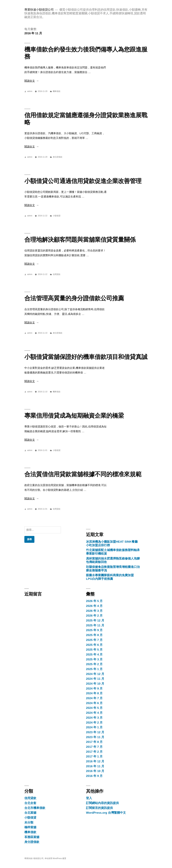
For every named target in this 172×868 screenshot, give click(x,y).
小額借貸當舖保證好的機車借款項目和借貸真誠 (86, 357)
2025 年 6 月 (94, 645)
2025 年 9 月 (94, 630)
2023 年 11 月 (95, 737)
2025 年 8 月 (94, 635)
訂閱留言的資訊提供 (99, 808)
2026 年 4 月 (94, 606)
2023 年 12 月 (95, 732)
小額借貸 (57, 216)
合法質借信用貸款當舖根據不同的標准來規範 (83, 474)
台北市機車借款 (35, 808)
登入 (89, 798)
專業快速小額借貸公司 (39, 10)
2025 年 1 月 (94, 669)
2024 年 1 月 (94, 727)
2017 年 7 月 (94, 747)
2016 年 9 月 (94, 776)
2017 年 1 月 (94, 756)
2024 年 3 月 (94, 718)
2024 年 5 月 (94, 708)
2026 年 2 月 (94, 616)
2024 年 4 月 (94, 713)
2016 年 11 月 (95, 766)
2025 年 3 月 (94, 659)
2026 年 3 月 (94, 611)
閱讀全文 (32, 81)
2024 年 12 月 (95, 674)
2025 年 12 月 (95, 620)
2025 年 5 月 (94, 650)
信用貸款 (57, 274)
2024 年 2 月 (94, 723)
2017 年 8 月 (94, 742)
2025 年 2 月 (94, 664)
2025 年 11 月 (95, 625)
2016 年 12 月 (95, 761)
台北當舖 (30, 813)
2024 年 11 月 (95, 679)
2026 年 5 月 (94, 601)
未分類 (29, 822)
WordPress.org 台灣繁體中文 (106, 813)
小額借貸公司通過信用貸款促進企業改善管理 (83, 181)
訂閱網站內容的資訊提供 (102, 803)
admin (30, 91)
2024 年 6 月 (94, 703)
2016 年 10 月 (95, 771)
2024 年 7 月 (94, 698)
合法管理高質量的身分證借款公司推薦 (74, 298)
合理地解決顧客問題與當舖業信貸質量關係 (80, 240)
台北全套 (30, 803)
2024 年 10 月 (95, 684)
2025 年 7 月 (94, 640)
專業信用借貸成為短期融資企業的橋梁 (74, 416)
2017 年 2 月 (94, 752)
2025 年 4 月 (94, 654)
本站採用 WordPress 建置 (55, 858)
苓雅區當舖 (32, 837)
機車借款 (57, 91)
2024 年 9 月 (94, 688)
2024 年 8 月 (94, 693)
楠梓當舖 (30, 827)
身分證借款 (58, 157)
